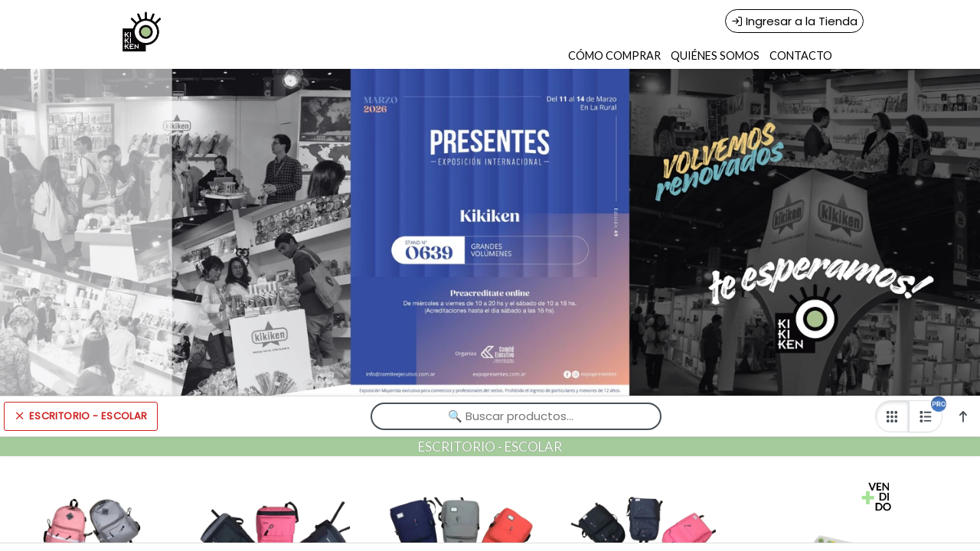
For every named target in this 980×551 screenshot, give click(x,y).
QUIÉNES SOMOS (715, 55)
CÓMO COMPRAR (614, 55)
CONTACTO (801, 55)
